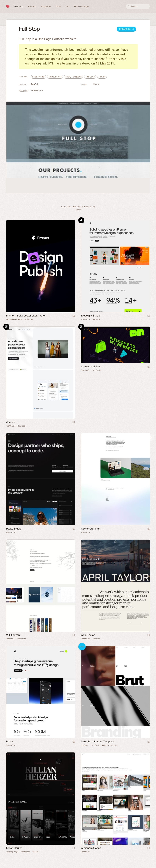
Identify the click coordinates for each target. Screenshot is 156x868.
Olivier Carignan (91, 529)
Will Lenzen (13, 635)
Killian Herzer (14, 848)
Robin (10, 741)
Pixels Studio (14, 529)
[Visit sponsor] (74, 316)
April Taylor (88, 635)
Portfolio (35, 84)
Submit (78, 210)
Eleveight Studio (91, 316)
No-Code (85, 745)
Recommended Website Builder (20, 319)
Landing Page (12, 852)
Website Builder (110, 745)
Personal (85, 370)
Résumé (35, 852)
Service (96, 319)
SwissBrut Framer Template (98, 741)
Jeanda (11, 422)
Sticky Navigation (73, 77)
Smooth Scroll (55, 77)
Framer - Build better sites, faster (26, 316)
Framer (81, 220)
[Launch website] (149, 316)
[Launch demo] (149, 742)
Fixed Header (38, 77)
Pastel (96, 84)
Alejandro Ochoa (91, 848)
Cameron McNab (91, 366)
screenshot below (84, 54)
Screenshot (126, 29)
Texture (102, 77)
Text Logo (90, 77)
